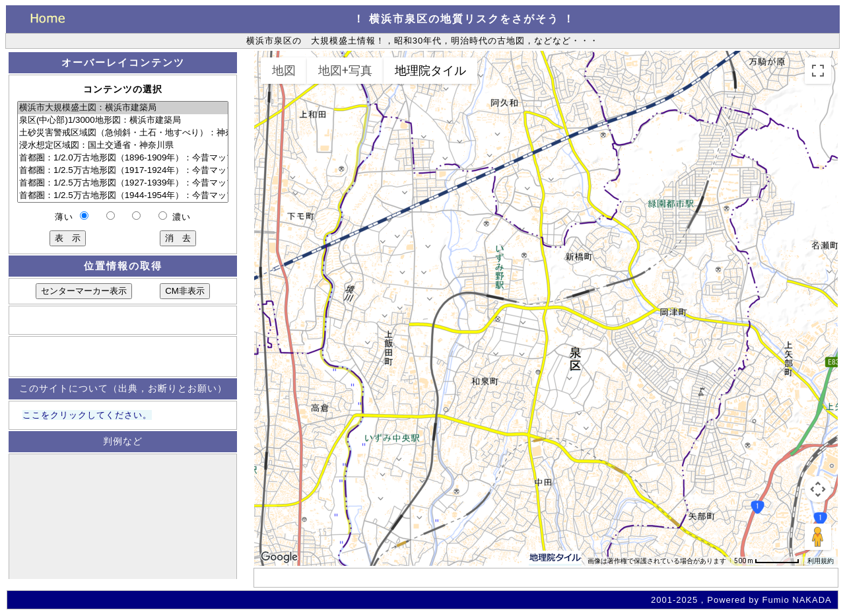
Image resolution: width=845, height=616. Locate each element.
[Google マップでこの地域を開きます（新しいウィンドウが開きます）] (279, 557)
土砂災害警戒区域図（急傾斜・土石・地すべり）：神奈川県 (123, 133)
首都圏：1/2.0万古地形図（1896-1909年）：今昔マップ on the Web (123, 158)
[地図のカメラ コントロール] (818, 489)
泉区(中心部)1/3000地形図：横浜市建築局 (123, 120)
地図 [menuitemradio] (284, 70)
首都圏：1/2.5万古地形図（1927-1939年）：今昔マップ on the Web (123, 183)
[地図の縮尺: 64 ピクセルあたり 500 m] (767, 561)
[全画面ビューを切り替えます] (818, 71)
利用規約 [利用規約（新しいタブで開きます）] (821, 561)
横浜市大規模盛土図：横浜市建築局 (123, 108)
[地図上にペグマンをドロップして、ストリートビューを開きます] (818, 537)
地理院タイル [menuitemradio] (430, 70)
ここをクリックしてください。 (87, 415)
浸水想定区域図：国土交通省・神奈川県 (123, 146)
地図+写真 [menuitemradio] (345, 70)
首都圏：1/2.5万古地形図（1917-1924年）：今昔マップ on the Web (123, 171)
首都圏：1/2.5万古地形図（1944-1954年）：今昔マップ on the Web (123, 196)
